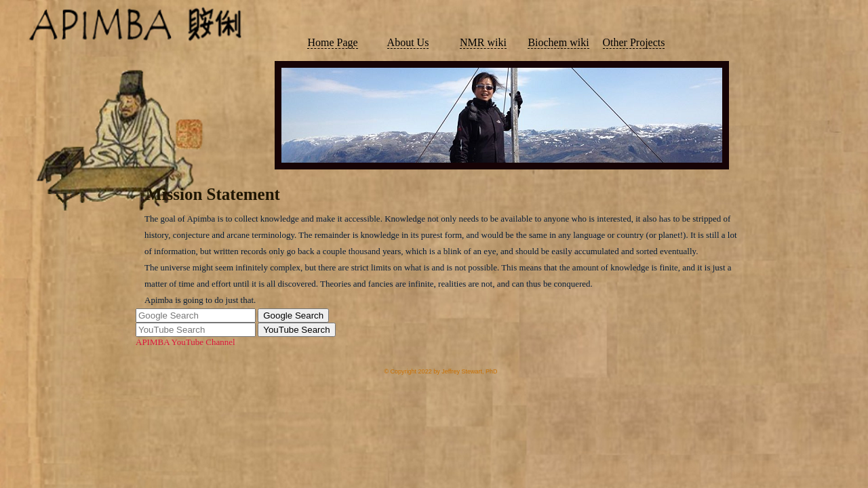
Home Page (332, 42)
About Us (408, 42)
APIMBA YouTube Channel (185, 342)
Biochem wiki (558, 42)
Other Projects (634, 42)
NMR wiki (483, 42)
